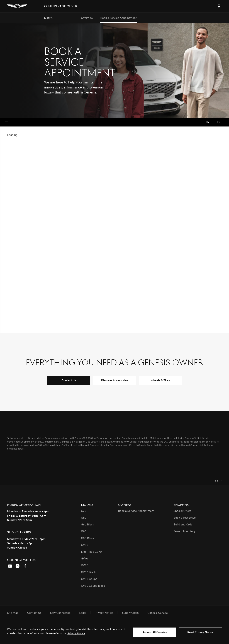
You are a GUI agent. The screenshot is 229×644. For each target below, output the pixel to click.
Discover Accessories (114, 380)
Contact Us (69, 380)
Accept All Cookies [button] (155, 632)
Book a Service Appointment (119, 18)
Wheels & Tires (160, 380)
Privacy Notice (76, 634)
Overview (87, 18)
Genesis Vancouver (61, 6)
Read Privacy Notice (200, 632)
